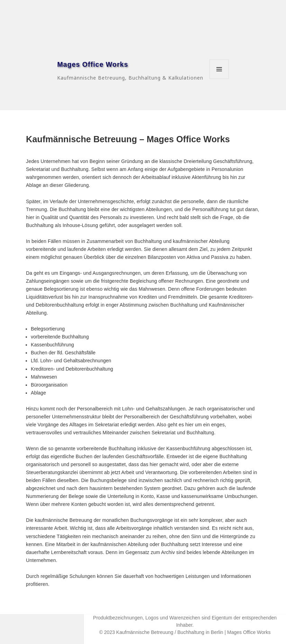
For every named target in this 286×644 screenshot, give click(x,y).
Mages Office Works (93, 64)
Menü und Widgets (219, 79)
